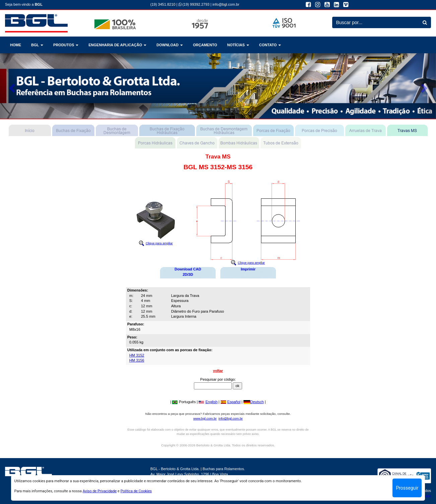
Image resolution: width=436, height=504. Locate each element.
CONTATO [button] (270, 45)
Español (231, 402)
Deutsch (253, 402)
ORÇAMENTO (205, 45)
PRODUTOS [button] (66, 45)
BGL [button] (37, 45)
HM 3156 (137, 360)
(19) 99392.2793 (194, 4)
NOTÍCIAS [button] (238, 45)
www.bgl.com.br (205, 418)
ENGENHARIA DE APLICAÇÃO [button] (117, 45)
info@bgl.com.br (226, 4)
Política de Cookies (136, 491)
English (208, 402)
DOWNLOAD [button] (170, 45)
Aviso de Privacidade (100, 491)
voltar (218, 371)
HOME (16, 45)
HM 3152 (137, 355)
